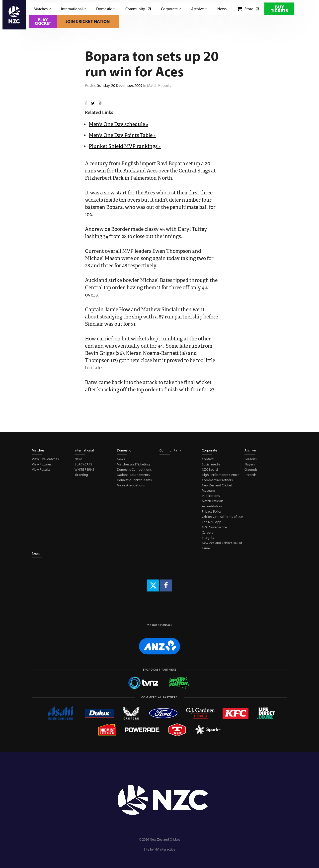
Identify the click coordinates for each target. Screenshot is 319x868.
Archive (199, 9)
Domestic (106, 9)
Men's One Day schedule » (119, 124)
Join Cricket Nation (88, 21)
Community (138, 9)
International (74, 9)
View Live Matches (45, 459)
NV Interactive (165, 849)
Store (248, 9)
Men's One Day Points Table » (122, 135)
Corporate (171, 9)
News (222, 9)
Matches (42, 9)
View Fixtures (42, 464)
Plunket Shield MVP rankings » (125, 146)
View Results (41, 469)
